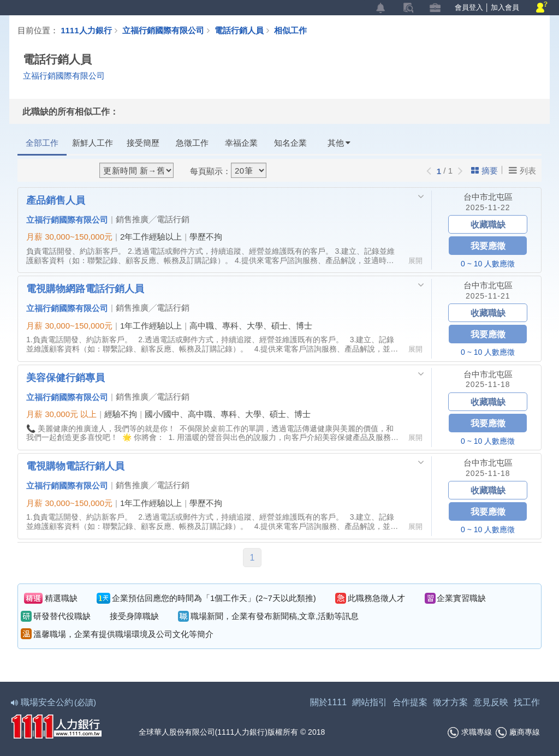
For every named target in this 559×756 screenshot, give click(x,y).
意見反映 (491, 702)
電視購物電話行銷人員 (75, 466)
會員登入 (469, 7)
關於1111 (329, 702)
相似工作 (290, 30)
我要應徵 (488, 245)
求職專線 (470, 733)
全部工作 (42, 143)
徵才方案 (450, 702)
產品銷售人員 (56, 200)
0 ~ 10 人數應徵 (488, 264)
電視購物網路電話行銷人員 (85, 288)
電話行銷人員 (244, 30)
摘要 (484, 171)
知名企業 (290, 143)
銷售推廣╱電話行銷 (153, 219)
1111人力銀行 (86, 30)
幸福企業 (241, 143)
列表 (522, 170)
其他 (339, 143)
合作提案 (410, 702)
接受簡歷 (143, 143)
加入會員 (505, 7)
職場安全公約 (54, 702)
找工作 (527, 702)
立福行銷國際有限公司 (163, 30)
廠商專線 (518, 733)
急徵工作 (192, 143)
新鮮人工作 (93, 143)
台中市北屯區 (488, 197)
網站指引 (370, 702)
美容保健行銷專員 (66, 377)
